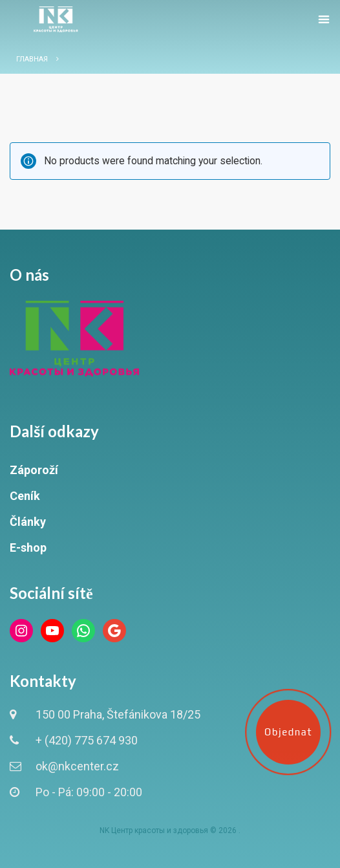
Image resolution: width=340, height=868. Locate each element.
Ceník (25, 496)
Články (28, 522)
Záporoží (34, 470)
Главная (32, 59)
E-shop (28, 548)
